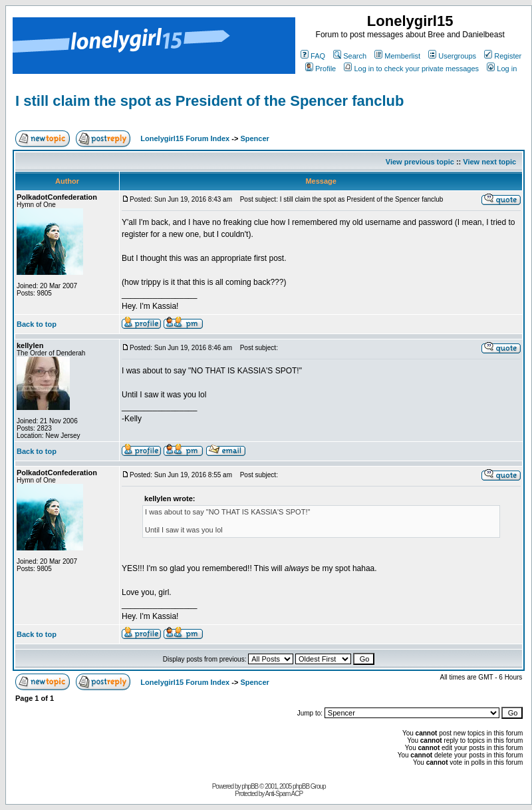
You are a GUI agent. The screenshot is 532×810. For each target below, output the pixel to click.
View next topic (489, 162)
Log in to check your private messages (411, 69)
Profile (321, 69)
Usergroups (452, 56)
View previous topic (420, 162)
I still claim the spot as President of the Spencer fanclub (209, 101)
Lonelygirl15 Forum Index (185, 138)
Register (503, 56)
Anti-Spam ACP (284, 794)
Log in (502, 69)
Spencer (254, 138)
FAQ (313, 56)
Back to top (37, 324)
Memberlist (397, 56)
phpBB (250, 786)
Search (350, 56)
